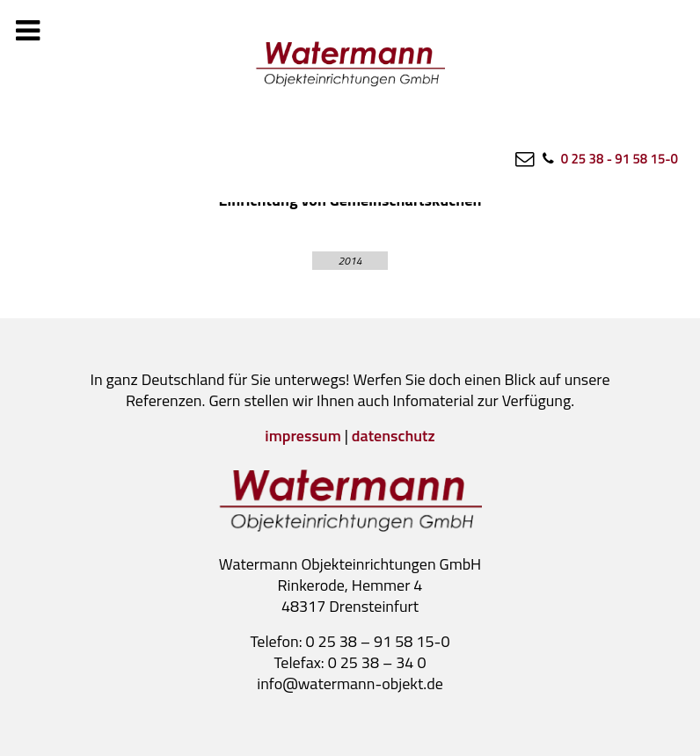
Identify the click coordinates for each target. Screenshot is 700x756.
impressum (303, 436)
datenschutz (394, 436)
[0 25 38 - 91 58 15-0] (609, 158)
